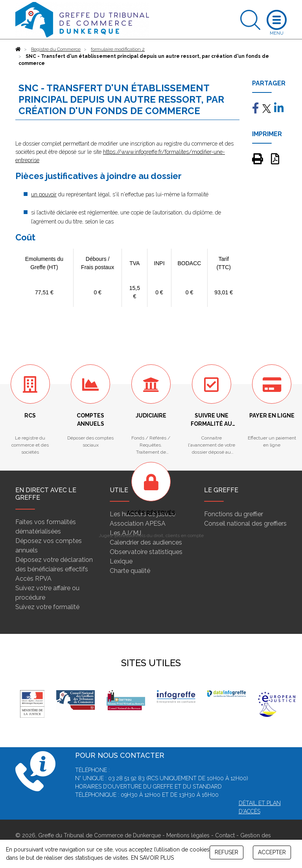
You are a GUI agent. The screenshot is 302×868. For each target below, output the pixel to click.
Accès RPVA (33, 579)
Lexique (121, 561)
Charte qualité (130, 571)
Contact (225, 835)
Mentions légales (188, 835)
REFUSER (226, 852)
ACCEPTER (272, 852)
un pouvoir (44, 194)
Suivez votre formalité (47, 607)
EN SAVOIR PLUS (152, 858)
